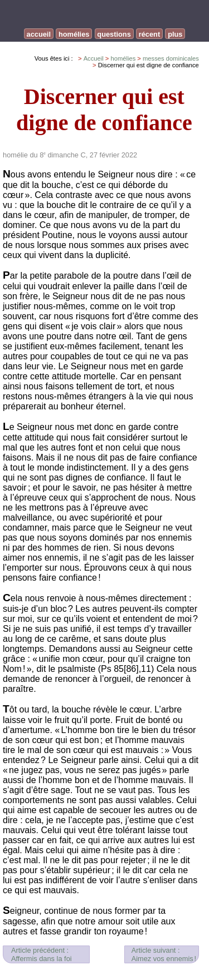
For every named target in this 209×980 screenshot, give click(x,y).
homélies (74, 34)
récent (149, 34)
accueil (39, 34)
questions (114, 34)
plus (175, 34)
